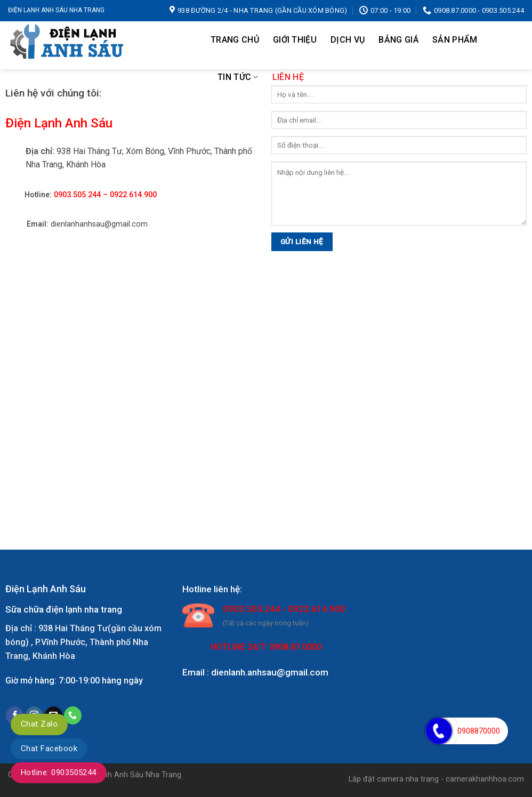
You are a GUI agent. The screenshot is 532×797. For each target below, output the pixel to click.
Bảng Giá (398, 40)
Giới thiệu (295, 40)
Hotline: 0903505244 (59, 772)
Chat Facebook (49, 748)
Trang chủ (235, 40)
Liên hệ (288, 77)
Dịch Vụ (348, 40)
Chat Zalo (39, 724)
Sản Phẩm (455, 40)
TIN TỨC (238, 77)
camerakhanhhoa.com (485, 779)
